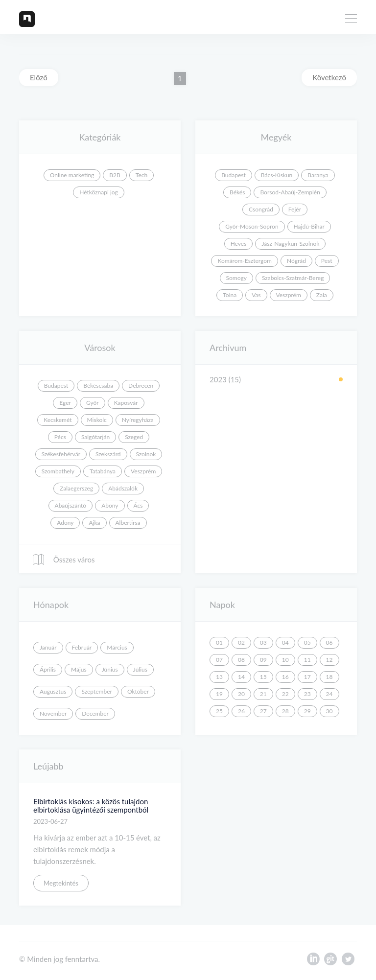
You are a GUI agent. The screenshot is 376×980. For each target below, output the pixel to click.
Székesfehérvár (61, 454)
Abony (110, 505)
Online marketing (72, 175)
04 (285, 642)
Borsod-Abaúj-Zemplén (290, 192)
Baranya (318, 175)
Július (140, 669)
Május (79, 669)
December (95, 713)
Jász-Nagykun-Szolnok (290, 244)
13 (219, 677)
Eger (65, 403)
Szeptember (97, 691)
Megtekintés (61, 883)
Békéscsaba (98, 385)
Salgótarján (95, 437)
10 (285, 660)
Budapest (234, 175)
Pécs (60, 437)
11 (307, 660)
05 (307, 642)
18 (329, 677)
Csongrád (261, 209)
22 (285, 694)
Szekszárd (108, 454)
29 (307, 711)
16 (285, 677)
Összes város (63, 560)
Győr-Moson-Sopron (252, 226)
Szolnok (146, 454)
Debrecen (141, 385)
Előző (39, 77)
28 (285, 711)
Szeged (134, 437)
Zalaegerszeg (76, 488)
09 (263, 660)
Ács (138, 505)
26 (241, 711)
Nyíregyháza (138, 420)
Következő (329, 77)
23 (307, 694)
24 (329, 694)
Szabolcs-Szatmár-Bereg (293, 278)
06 (329, 642)
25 (219, 711)
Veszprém (289, 295)
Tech (141, 175)
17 (307, 677)
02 (241, 642)
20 (241, 694)
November (53, 713)
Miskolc (97, 420)
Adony (65, 523)
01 (219, 642)
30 (329, 711)
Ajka (94, 523)
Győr (93, 403)
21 (263, 694)
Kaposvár (126, 403)
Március (117, 647)
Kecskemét (58, 420)
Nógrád (296, 261)
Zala (322, 295)
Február (82, 647)
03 (263, 642)
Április (48, 669)
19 (219, 694)
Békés (237, 192)
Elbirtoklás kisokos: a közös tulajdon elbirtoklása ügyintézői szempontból (91, 805)
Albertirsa (128, 523)
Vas (256, 295)
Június (110, 669)
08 (241, 660)
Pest (327, 261)
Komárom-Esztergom (245, 261)
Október (138, 691)
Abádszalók (123, 488)
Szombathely (58, 471)
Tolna (230, 295)
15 (263, 677)
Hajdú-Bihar (309, 226)
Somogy (236, 278)
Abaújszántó (71, 505)
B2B (115, 175)
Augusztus (53, 691)
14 (241, 677)
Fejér (295, 209)
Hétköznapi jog (99, 192)
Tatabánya (103, 471)
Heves (239, 244)
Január (48, 647)
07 (219, 660)
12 (329, 660)
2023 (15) (225, 379)
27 (263, 711)
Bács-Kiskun (277, 175)
